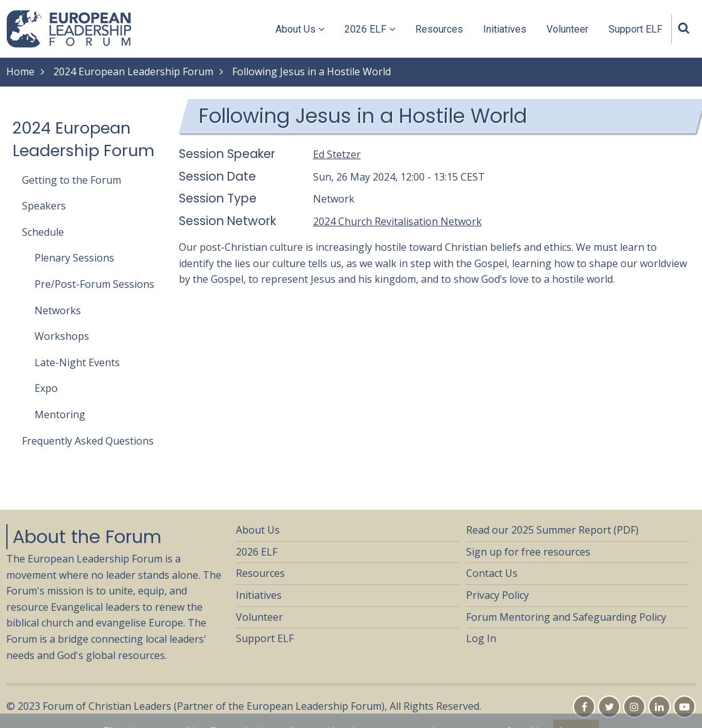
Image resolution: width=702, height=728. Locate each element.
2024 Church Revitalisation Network (397, 221)
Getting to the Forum (72, 180)
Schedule (43, 232)
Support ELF (636, 29)
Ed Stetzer (337, 154)
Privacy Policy (497, 595)
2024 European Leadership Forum (133, 71)
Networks (58, 310)
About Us (300, 29)
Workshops (62, 336)
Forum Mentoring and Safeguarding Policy (566, 617)
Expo (46, 388)
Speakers (44, 206)
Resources (439, 29)
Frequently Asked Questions (88, 441)
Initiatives (505, 29)
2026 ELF (370, 29)
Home (20, 71)
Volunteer (567, 29)
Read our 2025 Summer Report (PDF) (552, 530)
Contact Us (492, 573)
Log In (481, 638)
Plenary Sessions (74, 258)
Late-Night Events (77, 362)
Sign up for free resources (528, 552)
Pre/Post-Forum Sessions (94, 284)
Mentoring (60, 414)
